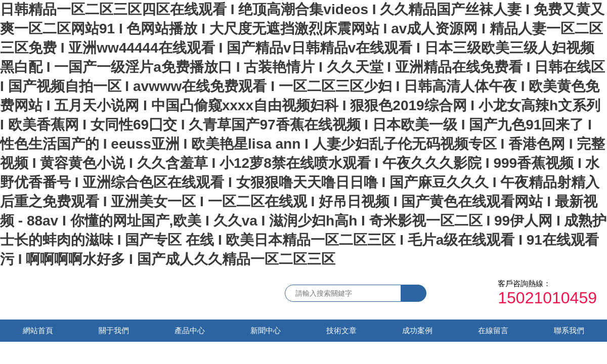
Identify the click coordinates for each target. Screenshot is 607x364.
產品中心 (190, 330)
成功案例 (417, 330)
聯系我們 (569, 330)
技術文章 (341, 330)
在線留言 (493, 330)
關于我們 (114, 330)
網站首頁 (38, 330)
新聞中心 (266, 330)
